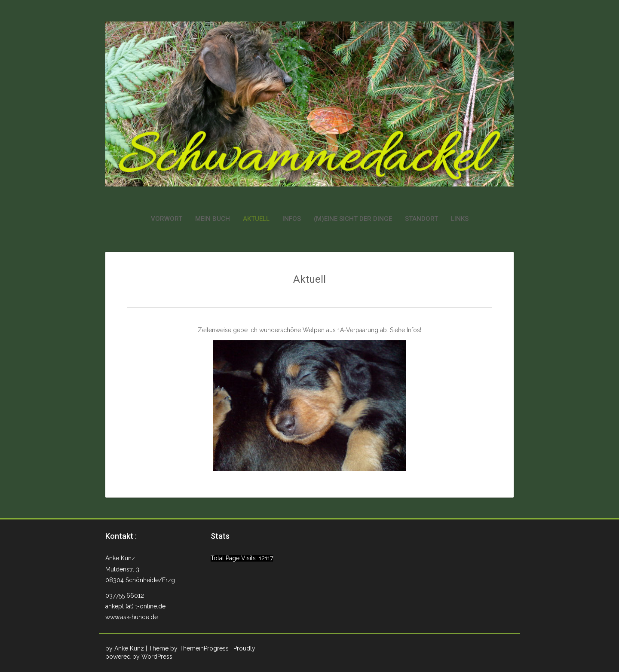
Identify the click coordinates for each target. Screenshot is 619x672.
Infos (292, 219)
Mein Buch (213, 219)
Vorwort (167, 219)
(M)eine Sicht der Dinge (353, 219)
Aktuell (256, 219)
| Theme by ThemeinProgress (187, 648)
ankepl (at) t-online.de (135, 606)
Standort (421, 219)
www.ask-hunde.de (132, 617)
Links (460, 219)
